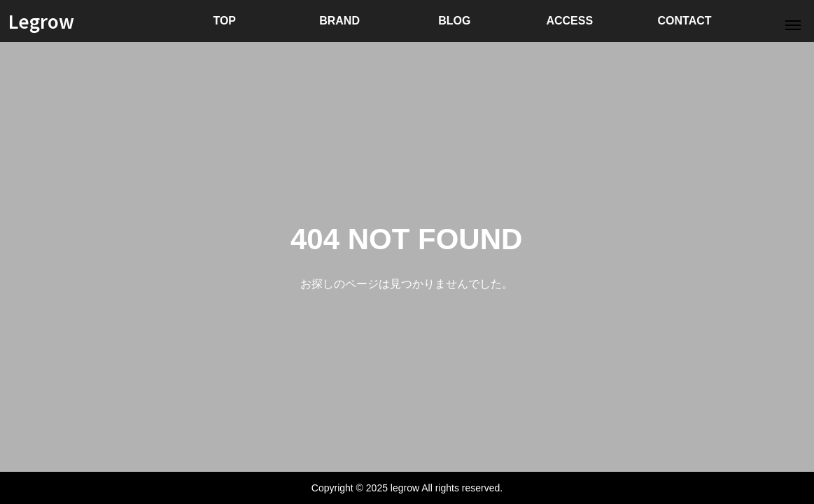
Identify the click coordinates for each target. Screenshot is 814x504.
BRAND (339, 21)
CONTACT (685, 21)
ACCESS (569, 21)
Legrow (41, 21)
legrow (405, 488)
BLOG (454, 21)
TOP (224, 21)
